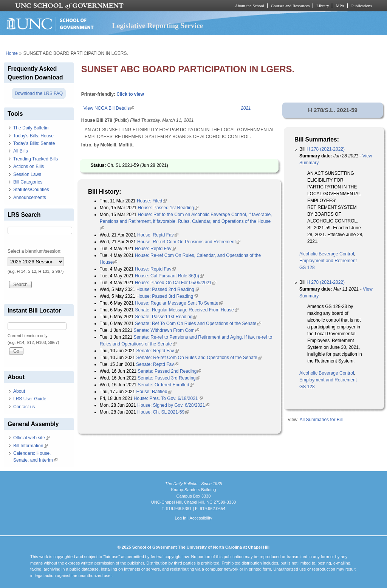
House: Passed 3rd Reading (167, 296)
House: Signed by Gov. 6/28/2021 (173, 405)
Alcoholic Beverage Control (327, 254)
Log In (180, 518)
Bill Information (30, 446)
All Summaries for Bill (321, 420)
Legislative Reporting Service (157, 26)
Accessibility (201, 518)
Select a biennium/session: (35, 251)
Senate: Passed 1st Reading (166, 317)
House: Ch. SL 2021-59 (163, 412)
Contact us (24, 407)
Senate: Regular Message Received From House (187, 310)
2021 (246, 108)
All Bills (21, 151)
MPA (340, 6)
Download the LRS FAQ (39, 93)
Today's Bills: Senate (34, 143)
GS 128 (307, 268)
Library (323, 6)
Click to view (130, 94)
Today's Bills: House (33, 136)
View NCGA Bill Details (109, 108)
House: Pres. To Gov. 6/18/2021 (168, 398)
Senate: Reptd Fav (158, 351)
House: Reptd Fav (158, 235)
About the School (250, 6)
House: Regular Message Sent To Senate (179, 303)
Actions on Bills (29, 166)
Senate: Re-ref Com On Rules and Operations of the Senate (199, 358)
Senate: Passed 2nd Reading (169, 371)
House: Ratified (154, 392)
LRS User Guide (30, 399)
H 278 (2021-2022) (326, 149)
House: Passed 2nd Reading (168, 289)
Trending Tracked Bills (36, 159)
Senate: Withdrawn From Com (166, 330)
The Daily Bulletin (31, 128)
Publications (361, 6)
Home (12, 53)
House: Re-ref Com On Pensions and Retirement (189, 242)
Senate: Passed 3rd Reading (169, 378)
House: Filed (152, 201)
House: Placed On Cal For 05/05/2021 (176, 283)
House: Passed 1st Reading (168, 208)
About (19, 391)
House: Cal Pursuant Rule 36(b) (169, 276)
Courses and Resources (290, 6)
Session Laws (27, 174)
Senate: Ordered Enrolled (166, 385)
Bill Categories (28, 182)
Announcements (30, 198)
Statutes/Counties (31, 190)
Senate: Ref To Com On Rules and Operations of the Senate (198, 324)
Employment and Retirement (328, 261)
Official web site (31, 438)
